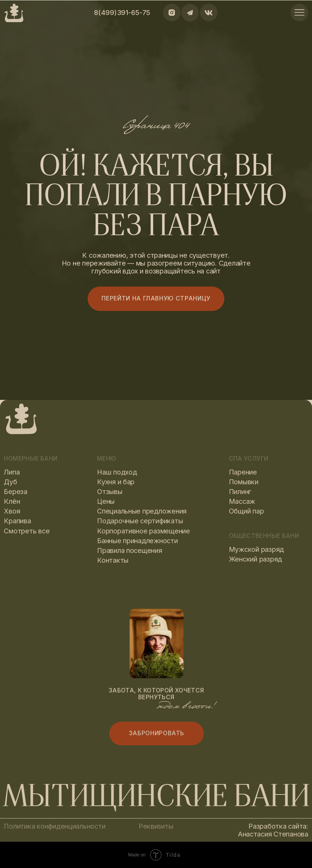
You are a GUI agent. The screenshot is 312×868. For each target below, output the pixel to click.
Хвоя (12, 511)
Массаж (242, 501)
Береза (15, 491)
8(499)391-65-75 (122, 12)
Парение (243, 472)
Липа (12, 472)
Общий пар (246, 511)
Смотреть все (27, 531)
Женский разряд (255, 559)
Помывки (244, 482)
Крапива (17, 521)
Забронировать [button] (157, 733)
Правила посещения (130, 550)
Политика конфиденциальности (54, 826)
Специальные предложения (142, 511)
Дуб (10, 482)
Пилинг (240, 491)
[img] (299, 13)
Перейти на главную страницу (156, 298)
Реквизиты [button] (156, 826)
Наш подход (117, 472)
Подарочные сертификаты (140, 521)
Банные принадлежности (137, 541)
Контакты (113, 560)
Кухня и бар (116, 482)
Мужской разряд (256, 549)
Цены (106, 501)
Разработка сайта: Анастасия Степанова (273, 830)
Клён (12, 501)
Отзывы (110, 491)
